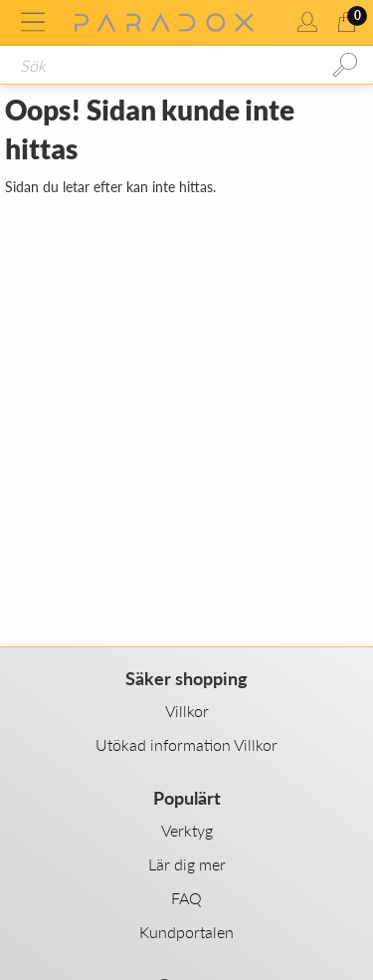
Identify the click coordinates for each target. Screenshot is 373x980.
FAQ (186, 898)
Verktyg (187, 830)
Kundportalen (186, 932)
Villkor (187, 711)
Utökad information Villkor (186, 744)
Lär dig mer (187, 864)
